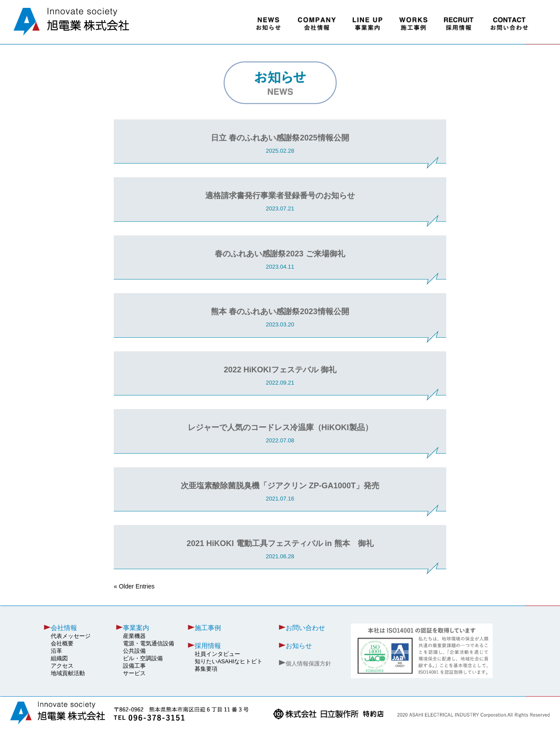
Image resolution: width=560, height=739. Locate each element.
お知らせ (299, 646)
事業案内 (136, 628)
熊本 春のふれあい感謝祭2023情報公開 (280, 312)
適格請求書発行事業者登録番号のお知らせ (280, 196)
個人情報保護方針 (308, 664)
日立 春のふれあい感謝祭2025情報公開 (280, 138)
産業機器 (134, 636)
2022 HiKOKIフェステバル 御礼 (280, 370)
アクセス (62, 666)
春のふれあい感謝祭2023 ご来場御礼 (280, 254)
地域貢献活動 (68, 673)
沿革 (56, 651)
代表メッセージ (71, 636)
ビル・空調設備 (143, 658)
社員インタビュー (217, 654)
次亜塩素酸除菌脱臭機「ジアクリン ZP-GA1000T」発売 (280, 486)
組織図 (59, 658)
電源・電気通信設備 (149, 644)
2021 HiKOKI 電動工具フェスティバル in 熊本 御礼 (280, 543)
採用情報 (208, 646)
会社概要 (62, 644)
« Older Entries (134, 586)
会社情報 (64, 628)
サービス (134, 673)
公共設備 (134, 651)
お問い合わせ (305, 628)
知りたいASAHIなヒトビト (229, 662)
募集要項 (206, 669)
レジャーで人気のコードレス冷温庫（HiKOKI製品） (280, 427)
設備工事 (134, 666)
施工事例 (208, 628)
